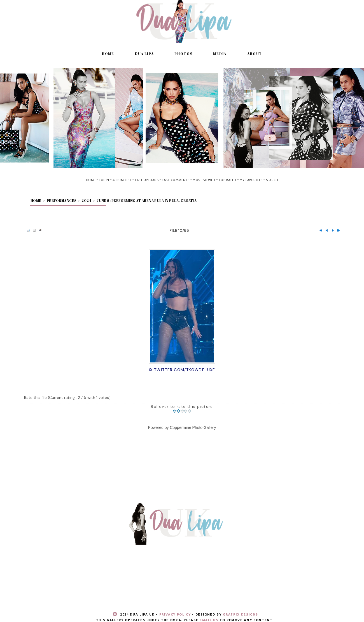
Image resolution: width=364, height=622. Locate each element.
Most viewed (204, 180)
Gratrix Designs (241, 614)
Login (104, 180)
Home (108, 54)
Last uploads (147, 180)
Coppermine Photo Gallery (193, 427)
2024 (86, 200)
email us (209, 620)
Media (220, 54)
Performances (62, 200)
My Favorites (251, 180)
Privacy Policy (175, 614)
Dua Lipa (144, 54)
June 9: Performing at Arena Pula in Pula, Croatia (147, 200)
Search (272, 180)
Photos (183, 54)
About (255, 54)
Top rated (228, 180)
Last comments (176, 180)
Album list (122, 180)
